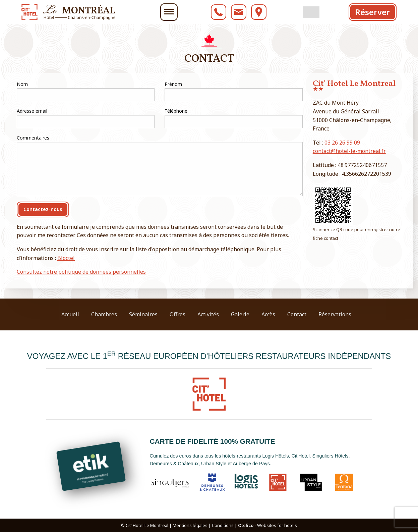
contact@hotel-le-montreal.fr (349, 151)
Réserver (373, 12)
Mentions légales (190, 525)
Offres (177, 314)
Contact (297, 314)
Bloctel (66, 258)
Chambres (104, 314)
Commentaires (33, 138)
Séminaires (143, 314)
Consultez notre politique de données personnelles (81, 272)
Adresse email (32, 111)
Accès (268, 314)
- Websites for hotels (267, 525)
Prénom (173, 84)
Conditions (223, 525)
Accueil (70, 314)
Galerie (240, 314)
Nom (22, 84)
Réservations (335, 314)
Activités (208, 314)
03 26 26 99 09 (342, 143)
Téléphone (176, 111)
